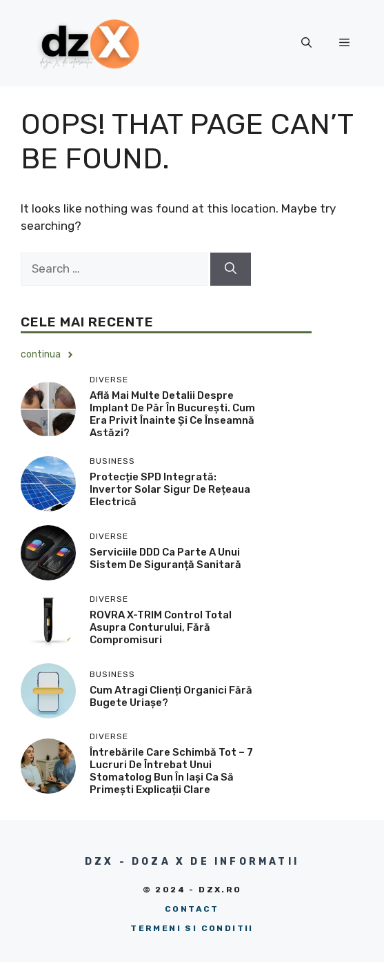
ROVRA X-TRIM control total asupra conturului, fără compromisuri (161, 627)
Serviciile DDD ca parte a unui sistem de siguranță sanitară (165, 558)
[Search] (231, 269)
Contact (192, 909)
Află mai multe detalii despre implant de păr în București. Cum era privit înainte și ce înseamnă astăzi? (172, 414)
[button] (306, 43)
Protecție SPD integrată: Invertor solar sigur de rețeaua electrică (170, 489)
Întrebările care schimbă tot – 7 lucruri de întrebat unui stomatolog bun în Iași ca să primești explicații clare (171, 771)
